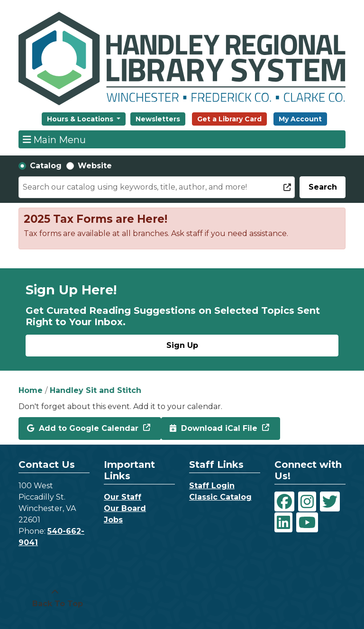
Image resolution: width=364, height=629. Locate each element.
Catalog (46, 166)
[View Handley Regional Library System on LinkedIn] (283, 522)
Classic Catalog (220, 497)
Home (31, 390)
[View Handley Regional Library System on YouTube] (307, 522)
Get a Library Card (229, 119)
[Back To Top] (55, 598)
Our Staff (123, 497)
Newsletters (158, 119)
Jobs (113, 520)
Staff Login (212, 486)
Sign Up (182, 345)
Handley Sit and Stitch (96, 390)
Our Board (125, 508)
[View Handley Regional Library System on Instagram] (307, 501)
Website (95, 166)
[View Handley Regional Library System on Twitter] (330, 501)
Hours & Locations (81, 119)
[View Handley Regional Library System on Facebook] (284, 501)
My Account (300, 119)
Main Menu (55, 139)
